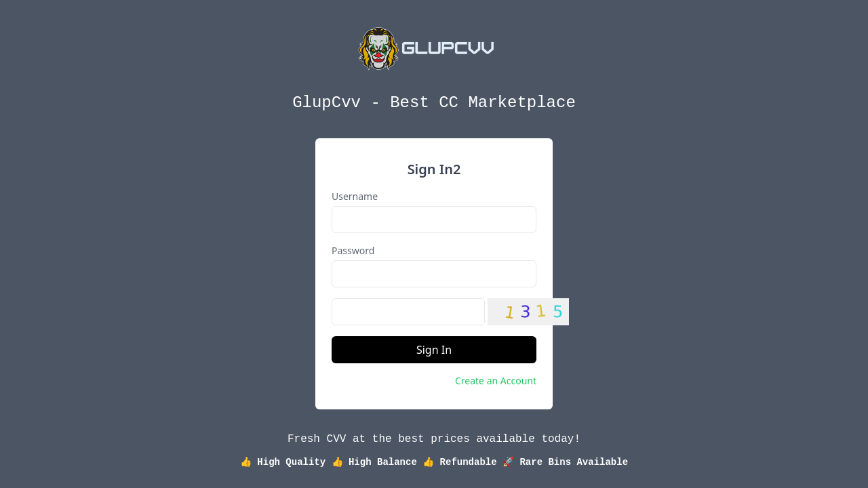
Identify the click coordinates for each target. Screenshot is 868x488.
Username (355, 196)
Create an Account (496, 381)
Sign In (434, 350)
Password (353, 250)
